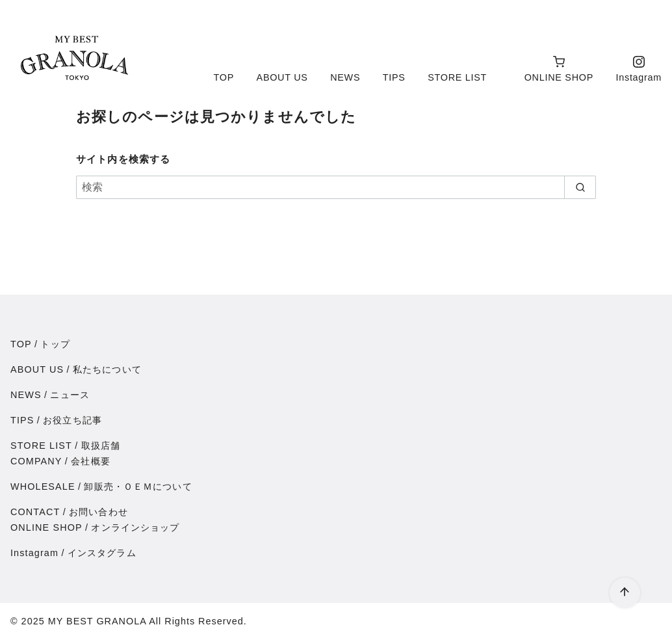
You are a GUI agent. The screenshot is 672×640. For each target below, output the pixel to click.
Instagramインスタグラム (73, 553)
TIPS (394, 77)
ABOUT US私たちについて (76, 369)
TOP (224, 77)
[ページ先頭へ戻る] (625, 593)
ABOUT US (282, 77)
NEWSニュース (50, 395)
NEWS (345, 77)
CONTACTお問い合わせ (69, 512)
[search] (580, 187)
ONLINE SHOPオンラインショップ (95, 527)
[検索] (336, 187)
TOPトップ (40, 344)
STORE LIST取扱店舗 (65, 446)
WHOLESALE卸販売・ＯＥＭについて (101, 487)
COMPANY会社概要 (60, 461)
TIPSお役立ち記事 (56, 420)
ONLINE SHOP (559, 69)
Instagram (639, 69)
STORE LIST (457, 77)
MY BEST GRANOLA (97, 621)
